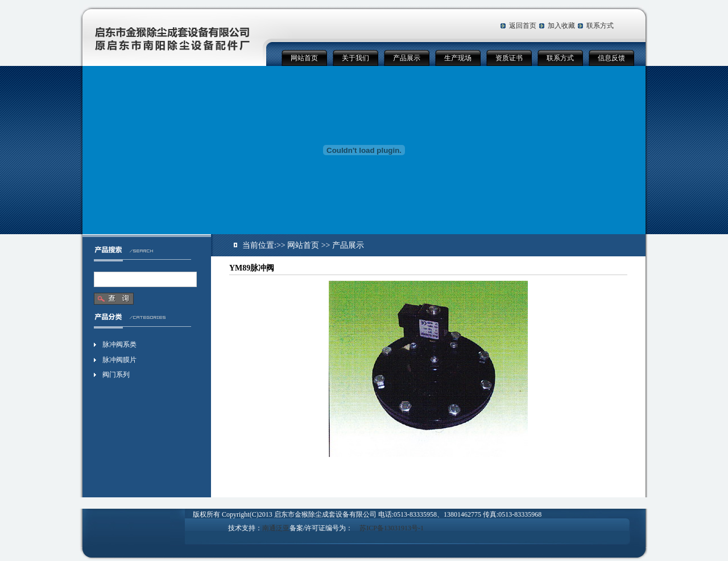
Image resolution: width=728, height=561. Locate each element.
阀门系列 (116, 375)
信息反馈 (611, 58)
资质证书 (509, 58)
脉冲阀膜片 (119, 360)
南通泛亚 (276, 528)
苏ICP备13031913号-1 (392, 528)
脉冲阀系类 (119, 344)
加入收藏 (561, 26)
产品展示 (407, 58)
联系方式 (600, 26)
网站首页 (304, 58)
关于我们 (355, 58)
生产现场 (458, 58)
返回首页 (523, 26)
